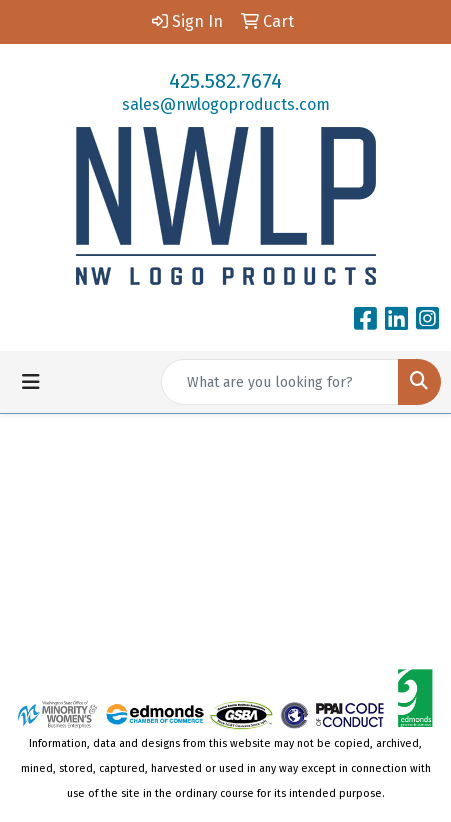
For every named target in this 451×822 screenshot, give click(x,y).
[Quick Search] (280, 382)
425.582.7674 (225, 81)
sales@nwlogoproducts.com (226, 104)
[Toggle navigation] (31, 382)
